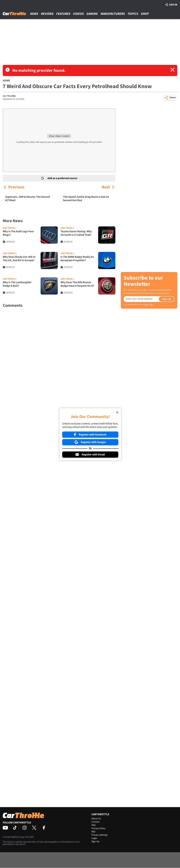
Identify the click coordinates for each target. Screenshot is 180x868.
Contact (96, 822)
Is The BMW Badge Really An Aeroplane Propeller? (77, 259)
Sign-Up (95, 842)
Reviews (47, 14)
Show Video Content (59, 136)
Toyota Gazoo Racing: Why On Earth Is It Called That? (76, 233)
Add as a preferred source (59, 178)
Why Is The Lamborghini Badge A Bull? (17, 284)
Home (6, 81)
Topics (133, 14)
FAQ (93, 825)
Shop (145, 14)
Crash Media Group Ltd (17, 837)
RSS (93, 832)
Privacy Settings (100, 835)
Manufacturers (113, 14)
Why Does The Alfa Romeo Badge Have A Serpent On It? (77, 284)
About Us (96, 819)
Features (63, 14)
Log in (171, 5)
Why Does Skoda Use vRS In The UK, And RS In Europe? (19, 259)
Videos (78, 14)
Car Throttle (9, 96)
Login (94, 838)
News (34, 14)
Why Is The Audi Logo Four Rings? (18, 233)
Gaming (92, 14)
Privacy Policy (148, 305)
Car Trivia (10, 228)
